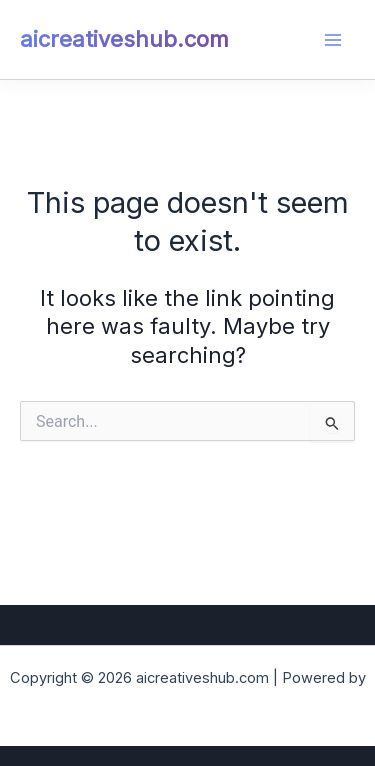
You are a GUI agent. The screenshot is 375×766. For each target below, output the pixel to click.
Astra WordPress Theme (188, 703)
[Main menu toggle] (333, 40)
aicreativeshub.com (124, 39)
